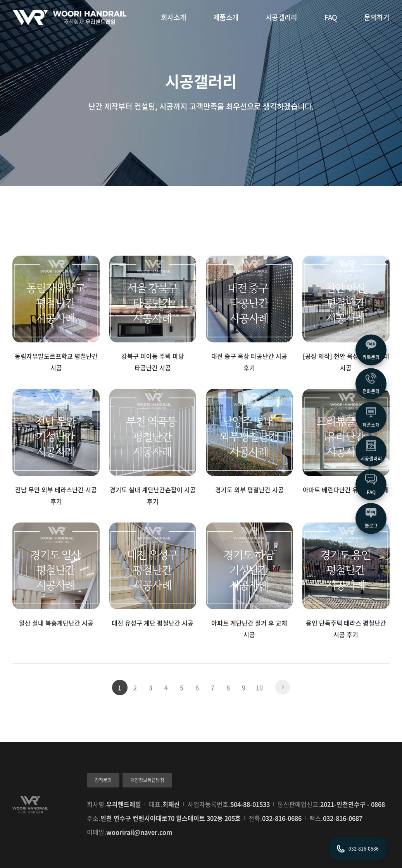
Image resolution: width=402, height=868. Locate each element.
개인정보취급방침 (147, 780)
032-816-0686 (282, 818)
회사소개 (173, 17)
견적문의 (103, 780)
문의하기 (377, 17)
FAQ (331, 17)
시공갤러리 (281, 17)
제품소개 (226, 17)
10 (259, 688)
